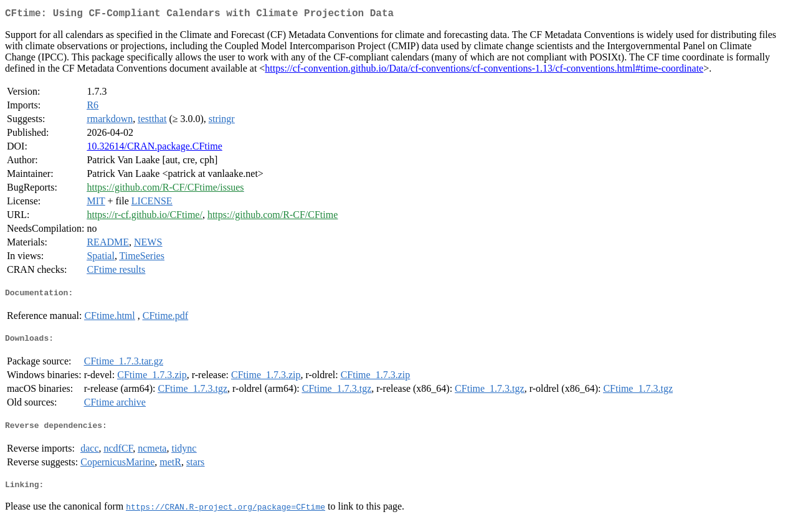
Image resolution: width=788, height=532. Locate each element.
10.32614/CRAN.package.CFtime (154, 149)
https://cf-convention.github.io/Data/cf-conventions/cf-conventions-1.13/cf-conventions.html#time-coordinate (484, 71)
